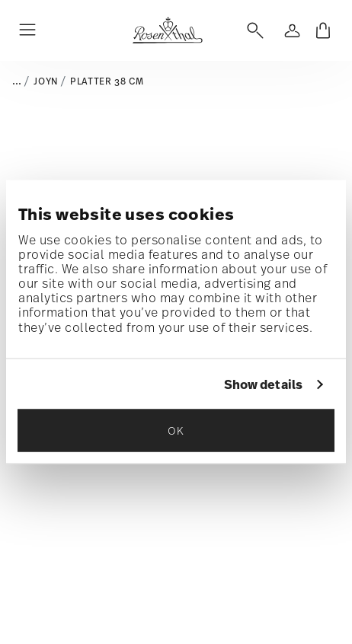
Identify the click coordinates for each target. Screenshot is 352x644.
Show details (263, 384)
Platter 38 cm (107, 81)
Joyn (45, 81)
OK (176, 430)
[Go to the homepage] (167, 30)
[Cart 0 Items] (323, 30)
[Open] (252, 30)
